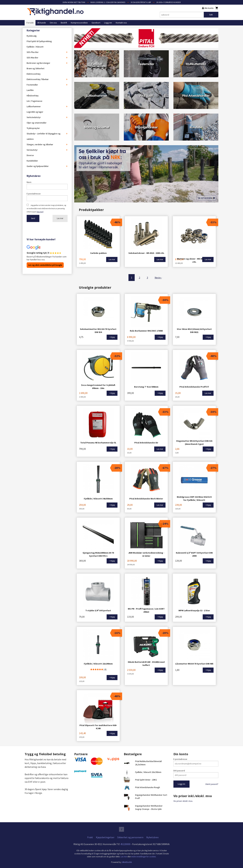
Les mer (60, 218)
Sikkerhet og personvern (130, 837)
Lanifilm (30, 90)
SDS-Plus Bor (33, 52)
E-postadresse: (34, 194)
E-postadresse (180, 759)
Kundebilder (32, 161)
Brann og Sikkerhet (35, 68)
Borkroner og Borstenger (38, 63)
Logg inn (108, 23)
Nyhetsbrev (152, 837)
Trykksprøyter (33, 128)
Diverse (30, 155)
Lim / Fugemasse (34, 101)
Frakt (90, 837)
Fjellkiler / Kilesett (35, 47)
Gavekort (96, 23)
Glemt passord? (212, 784)
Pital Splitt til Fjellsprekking (39, 41)
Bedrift (64, 23)
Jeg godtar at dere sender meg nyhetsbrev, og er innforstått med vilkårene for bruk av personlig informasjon (46, 208)
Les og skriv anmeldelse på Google (45, 265)
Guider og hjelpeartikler (38, 166)
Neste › (158, 278)
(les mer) (40, 212)
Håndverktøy (33, 96)
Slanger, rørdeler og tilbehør (40, 144)
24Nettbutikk (127, 862)
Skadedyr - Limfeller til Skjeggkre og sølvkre (44, 136)
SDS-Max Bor (32, 58)
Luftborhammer (34, 106)
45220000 (125, 844)
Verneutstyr (32, 150)
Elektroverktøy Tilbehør (38, 79)
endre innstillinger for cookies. (144, 857)
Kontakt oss (121, 23)
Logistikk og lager (35, 112)
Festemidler (32, 85)
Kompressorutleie (79, 23)
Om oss (53, 23)
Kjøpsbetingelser (105, 837)
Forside (30, 23)
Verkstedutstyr (34, 117)
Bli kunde (42, 23)
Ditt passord (179, 770)
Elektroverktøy (34, 74)
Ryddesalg (32, 36)
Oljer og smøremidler (37, 123)
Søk (211, 15)
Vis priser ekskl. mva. (183, 801)
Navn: (29, 182)
